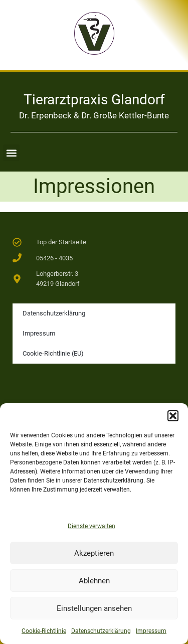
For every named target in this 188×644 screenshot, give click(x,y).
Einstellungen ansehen (94, 608)
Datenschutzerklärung (101, 631)
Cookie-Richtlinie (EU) (53, 353)
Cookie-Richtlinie (44, 631)
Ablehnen (94, 581)
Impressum (151, 631)
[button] (173, 416)
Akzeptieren (94, 553)
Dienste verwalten (91, 526)
